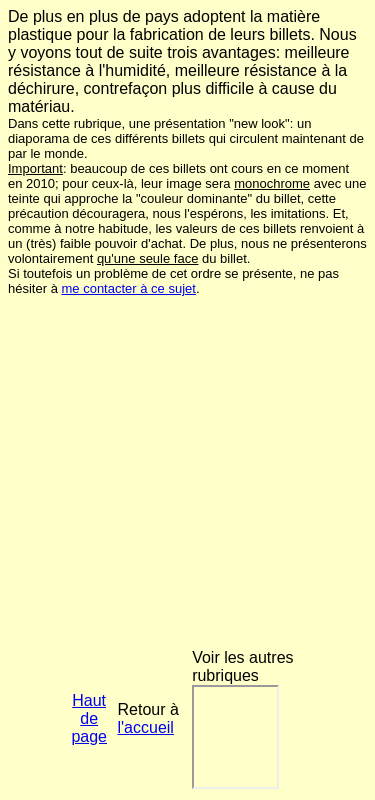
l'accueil (146, 727)
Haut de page (89, 718)
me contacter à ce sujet (128, 288)
